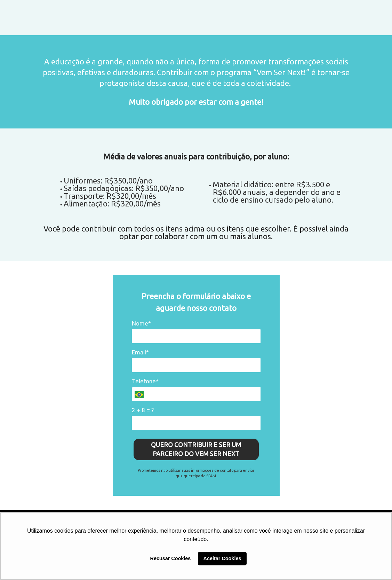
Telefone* (145, 381)
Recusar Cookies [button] (171, 558)
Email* (140, 352)
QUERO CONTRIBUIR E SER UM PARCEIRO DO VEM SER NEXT (196, 449)
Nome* (141, 323)
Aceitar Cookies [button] (222, 558)
